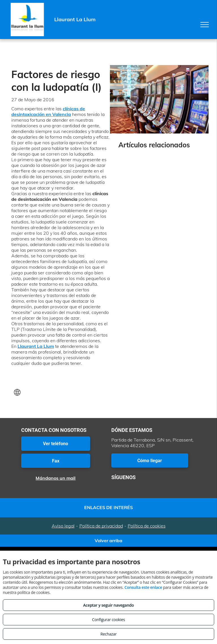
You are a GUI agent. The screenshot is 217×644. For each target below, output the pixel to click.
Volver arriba (108, 540)
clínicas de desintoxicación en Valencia (48, 111)
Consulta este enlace (143, 587)
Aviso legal (63, 526)
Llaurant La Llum (36, 346)
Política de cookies (147, 526)
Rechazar (108, 634)
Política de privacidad (101, 526)
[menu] (205, 25)
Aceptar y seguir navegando (108, 605)
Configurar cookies (109, 620)
